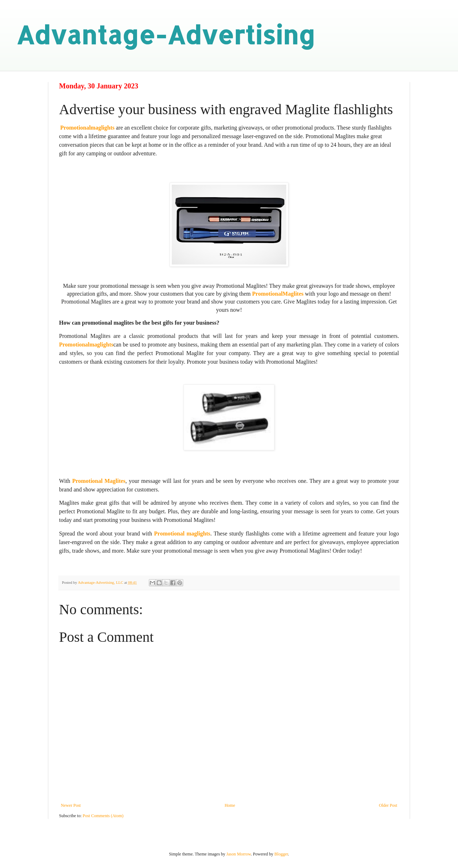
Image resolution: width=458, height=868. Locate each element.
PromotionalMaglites (278, 294)
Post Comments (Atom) (103, 816)
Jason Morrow (239, 854)
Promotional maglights (182, 534)
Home (230, 805)
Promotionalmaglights (87, 128)
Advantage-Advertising (166, 35)
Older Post (388, 805)
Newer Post (71, 805)
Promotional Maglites (99, 481)
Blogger (281, 854)
